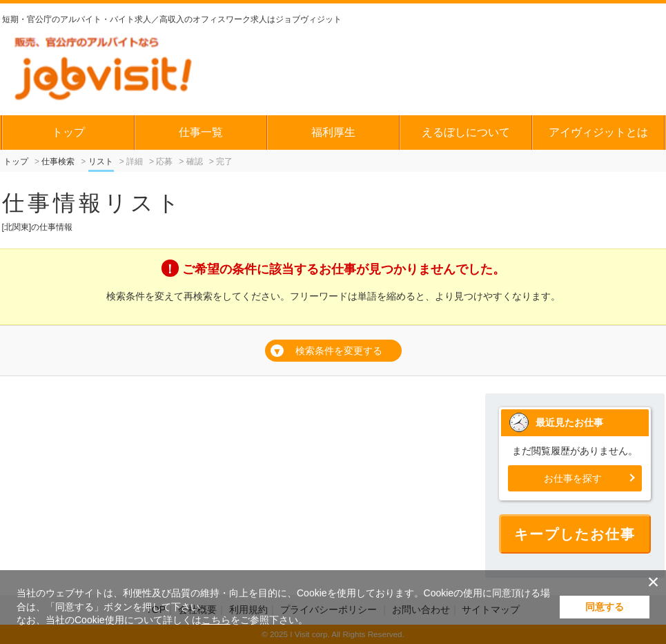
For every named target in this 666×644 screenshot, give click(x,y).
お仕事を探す (573, 478)
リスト (101, 162)
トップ (68, 132)
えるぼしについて (466, 132)
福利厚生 (333, 132)
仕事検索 (58, 162)
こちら (216, 620)
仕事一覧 (201, 132)
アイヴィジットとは (598, 132)
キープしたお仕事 (575, 534)
